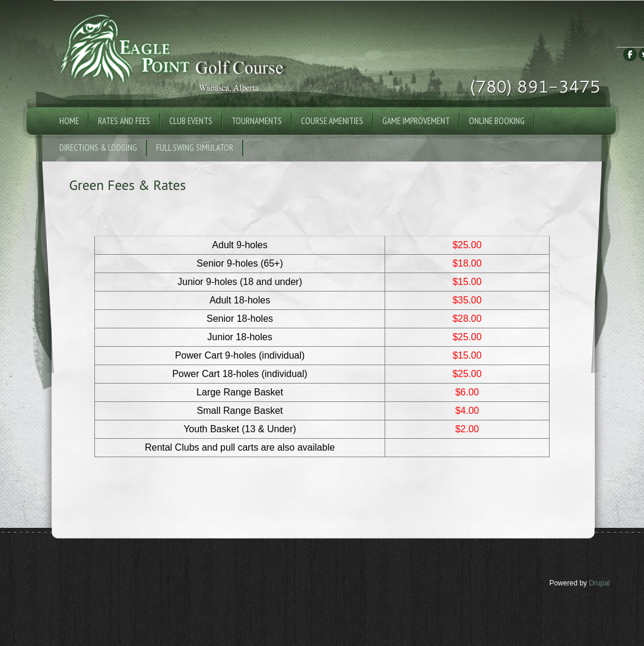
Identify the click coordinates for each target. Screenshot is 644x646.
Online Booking (497, 121)
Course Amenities (332, 121)
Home (69, 121)
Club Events (191, 121)
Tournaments (257, 121)
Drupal (599, 583)
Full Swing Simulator (195, 148)
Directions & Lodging (98, 148)
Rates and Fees (124, 121)
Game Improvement (416, 121)
